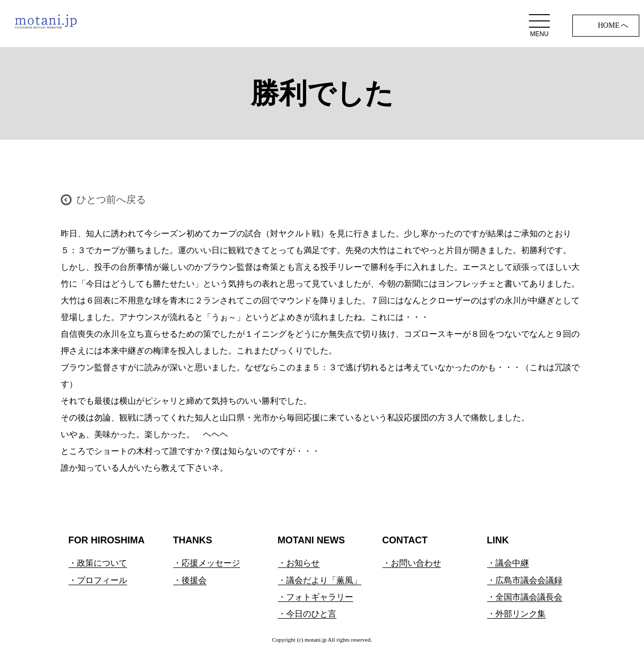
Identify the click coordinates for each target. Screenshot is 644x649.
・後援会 (190, 580)
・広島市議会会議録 (525, 580)
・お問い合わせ (412, 563)
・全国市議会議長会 (525, 597)
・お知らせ (299, 563)
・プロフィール (98, 580)
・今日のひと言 (307, 614)
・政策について (98, 563)
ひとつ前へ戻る (111, 200)
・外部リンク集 (516, 614)
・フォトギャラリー (315, 597)
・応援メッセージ (207, 563)
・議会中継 (508, 563)
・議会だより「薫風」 (320, 580)
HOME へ (613, 25)
